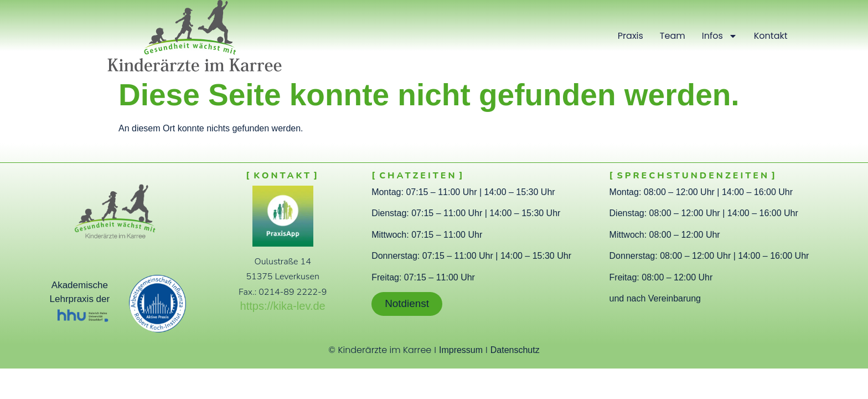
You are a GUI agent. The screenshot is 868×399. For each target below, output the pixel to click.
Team (673, 36)
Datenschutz (515, 350)
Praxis (631, 36)
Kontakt (771, 36)
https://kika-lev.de (283, 306)
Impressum (461, 350)
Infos (720, 36)
